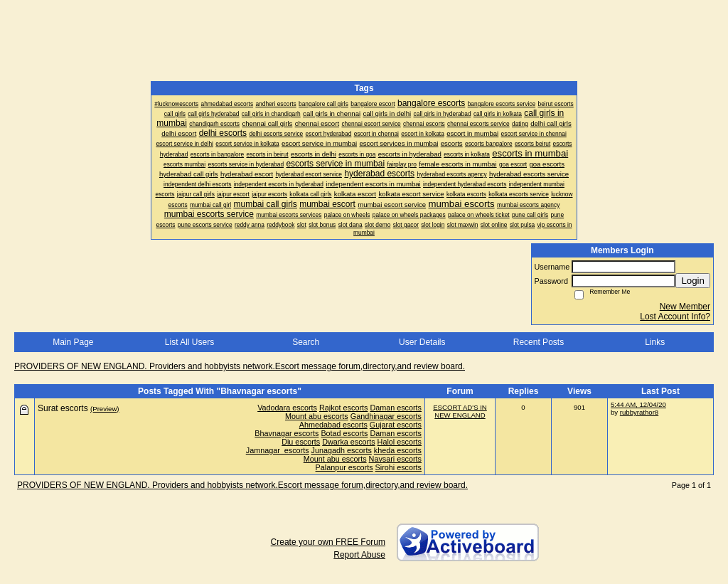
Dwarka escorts (348, 442)
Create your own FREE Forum (328, 542)
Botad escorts (344, 433)
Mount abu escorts (317, 416)
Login (693, 281)
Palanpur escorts (344, 467)
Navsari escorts (395, 459)
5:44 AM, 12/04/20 (638, 404)
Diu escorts (301, 442)
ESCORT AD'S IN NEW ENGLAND (460, 411)
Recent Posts (539, 342)
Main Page (73, 342)
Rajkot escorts (343, 408)
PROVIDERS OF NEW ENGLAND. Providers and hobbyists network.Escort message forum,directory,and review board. (240, 366)
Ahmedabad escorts (333, 425)
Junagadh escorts (342, 450)
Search (306, 342)
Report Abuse (359, 555)
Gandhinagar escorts (386, 416)
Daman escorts (396, 408)
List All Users (189, 342)
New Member (685, 307)
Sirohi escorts (398, 467)
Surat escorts (63, 408)
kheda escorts (398, 450)
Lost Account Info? (675, 317)
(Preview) (105, 409)
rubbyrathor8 (639, 412)
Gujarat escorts (396, 425)
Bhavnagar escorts (287, 433)
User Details (422, 342)
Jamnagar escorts (278, 450)
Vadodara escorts (287, 408)
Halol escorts (400, 442)
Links (655, 342)
